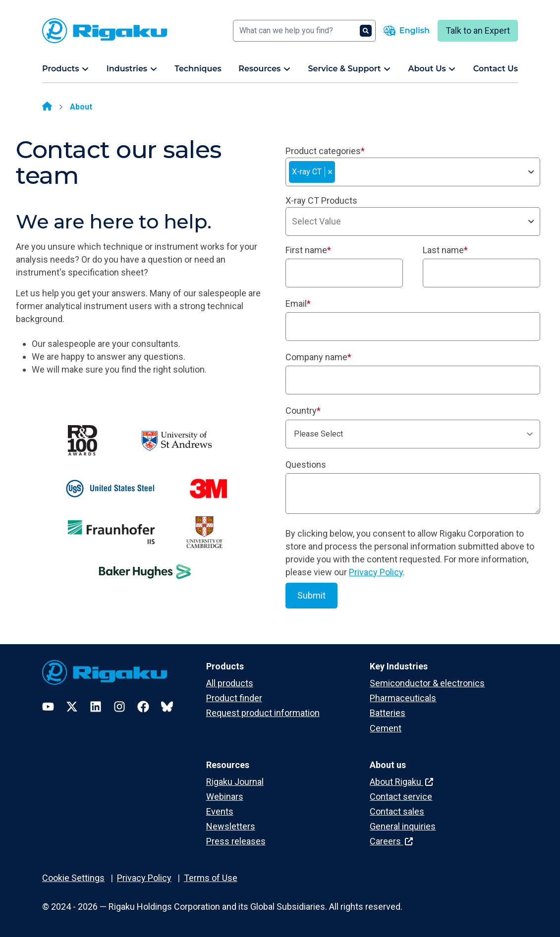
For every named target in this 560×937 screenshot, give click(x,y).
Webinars (225, 797)
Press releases (236, 841)
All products (230, 683)
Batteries (388, 713)
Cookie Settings (73, 878)
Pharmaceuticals (403, 698)
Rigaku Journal (235, 782)
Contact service (401, 797)
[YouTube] (48, 707)
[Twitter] (72, 707)
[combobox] (413, 172)
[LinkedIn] (96, 707)
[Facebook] (143, 707)
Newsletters (231, 826)
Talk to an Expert (478, 30)
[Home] (47, 107)
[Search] (304, 31)
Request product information (263, 713)
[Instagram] (119, 707)
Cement (386, 728)
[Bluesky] (167, 707)
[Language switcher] (407, 31)
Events (220, 811)
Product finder (234, 698)
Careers (391, 841)
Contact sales (397, 811)
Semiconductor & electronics (427, 683)
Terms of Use (211, 878)
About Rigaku (401, 782)
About (81, 107)
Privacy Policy (376, 572)
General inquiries (403, 826)
